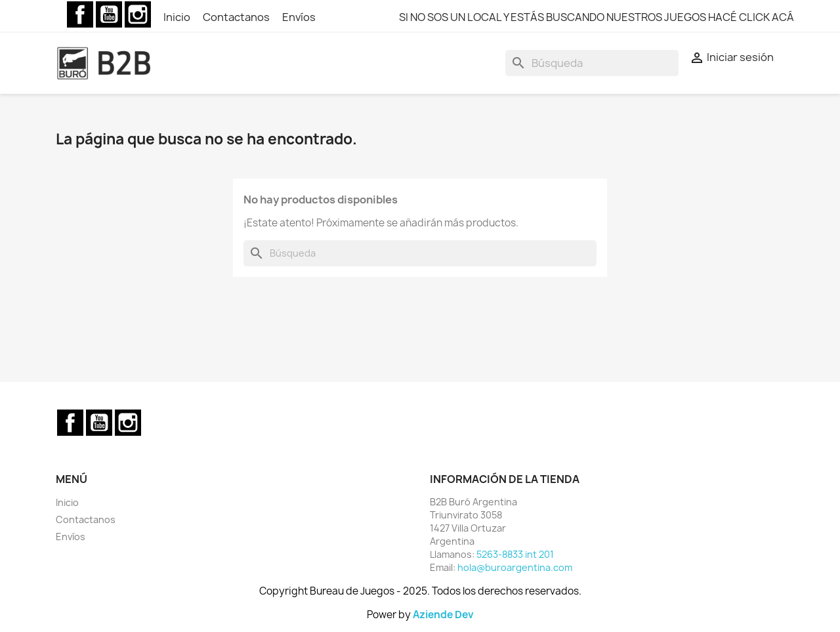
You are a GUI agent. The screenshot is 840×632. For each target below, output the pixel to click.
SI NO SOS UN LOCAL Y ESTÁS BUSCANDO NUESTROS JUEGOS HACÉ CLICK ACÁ (597, 17)
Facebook (80, 14)
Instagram (138, 14)
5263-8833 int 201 (515, 554)
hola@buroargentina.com (515, 567)
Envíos (299, 17)
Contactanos (237, 17)
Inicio (178, 17)
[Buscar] (592, 63)
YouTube (109, 14)
